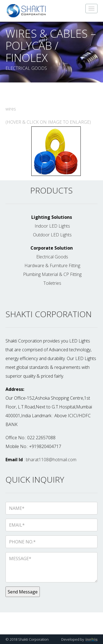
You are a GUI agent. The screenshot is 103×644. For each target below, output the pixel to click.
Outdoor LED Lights (52, 235)
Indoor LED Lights (52, 226)
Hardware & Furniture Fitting (52, 266)
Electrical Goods (52, 257)
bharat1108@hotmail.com (51, 460)
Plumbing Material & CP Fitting (52, 274)
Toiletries (52, 283)
